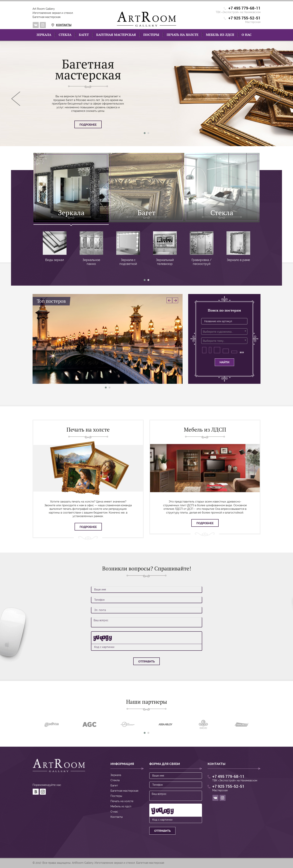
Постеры (151, 35)
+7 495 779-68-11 (244, 8)
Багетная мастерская (116, 35)
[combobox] (224, 332)
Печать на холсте (183, 35)
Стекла (65, 35)
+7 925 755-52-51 (244, 18)
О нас (247, 35)
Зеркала (44, 35)
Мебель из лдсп (220, 35)
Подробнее (88, 125)
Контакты (57, 25)
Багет (84, 35)
